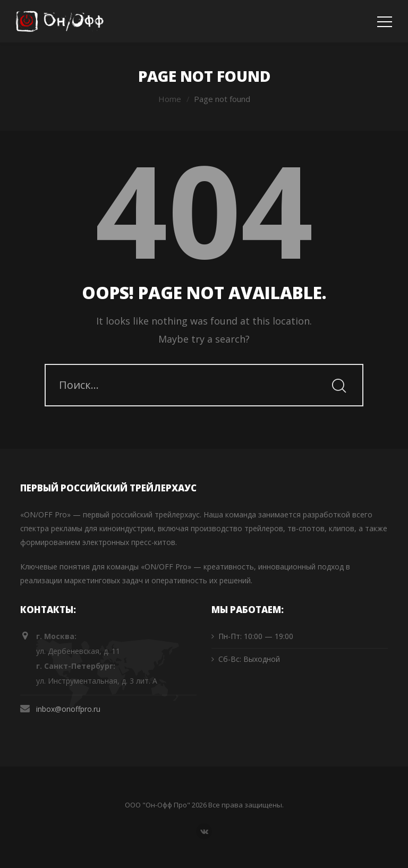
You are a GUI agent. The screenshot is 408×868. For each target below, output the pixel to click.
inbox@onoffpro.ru (68, 709)
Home (170, 99)
